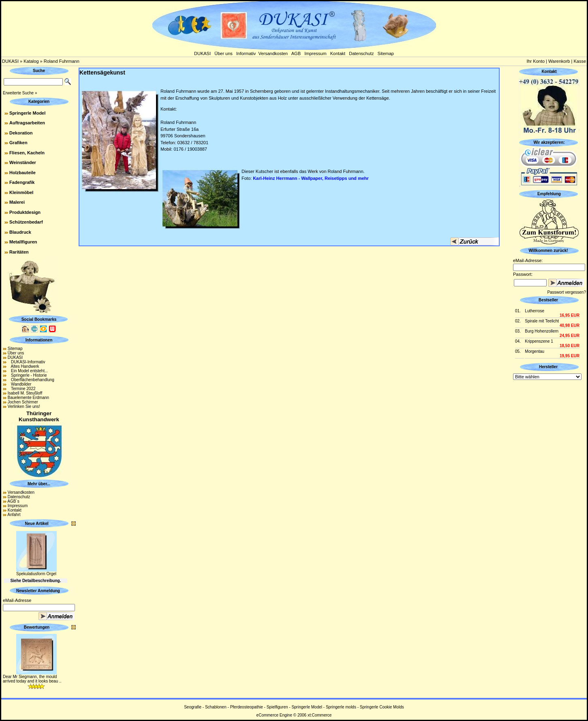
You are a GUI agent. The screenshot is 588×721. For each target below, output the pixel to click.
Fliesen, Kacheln (27, 153)
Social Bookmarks (39, 319)
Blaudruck (20, 232)
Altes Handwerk (24, 366)
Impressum (315, 53)
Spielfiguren (277, 707)
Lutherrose (535, 311)
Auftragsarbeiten (27, 123)
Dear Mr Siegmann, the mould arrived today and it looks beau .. (32, 679)
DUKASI (202, 53)
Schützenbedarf (26, 222)
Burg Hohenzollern (542, 331)
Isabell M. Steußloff (25, 393)
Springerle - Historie (27, 375)
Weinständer (23, 162)
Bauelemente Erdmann (28, 398)
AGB (296, 53)
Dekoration (21, 133)
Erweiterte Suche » (20, 93)
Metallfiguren (23, 242)
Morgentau (535, 351)
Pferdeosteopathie (247, 707)
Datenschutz (361, 53)
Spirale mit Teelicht (542, 321)
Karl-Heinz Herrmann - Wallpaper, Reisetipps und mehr (311, 178)
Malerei (17, 202)
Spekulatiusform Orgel (36, 574)
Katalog (31, 61)
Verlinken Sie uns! (24, 406)
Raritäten (19, 252)
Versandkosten (273, 53)
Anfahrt (14, 515)
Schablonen (216, 707)
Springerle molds (341, 707)
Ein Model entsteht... (28, 371)
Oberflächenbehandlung (31, 380)
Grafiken (18, 143)
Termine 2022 (22, 389)
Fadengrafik (22, 182)
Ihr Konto (536, 61)
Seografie (193, 707)
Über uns (223, 53)
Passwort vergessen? (567, 292)
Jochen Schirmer (23, 402)
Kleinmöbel (21, 192)
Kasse (580, 61)
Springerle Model (27, 113)
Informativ (246, 53)
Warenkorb (559, 61)
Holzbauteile (22, 173)
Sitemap (386, 53)
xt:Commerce (320, 715)
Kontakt (338, 53)
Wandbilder (20, 384)
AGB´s (13, 501)
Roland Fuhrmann (62, 61)
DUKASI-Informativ (27, 362)
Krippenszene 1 (539, 341)
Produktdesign (25, 212)
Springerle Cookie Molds (382, 707)
